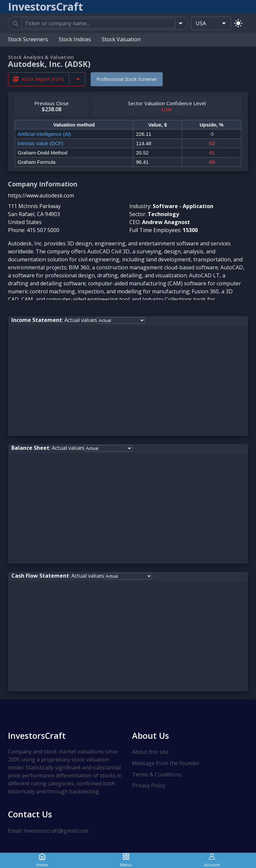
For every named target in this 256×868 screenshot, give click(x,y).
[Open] (180, 23)
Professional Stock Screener (127, 79)
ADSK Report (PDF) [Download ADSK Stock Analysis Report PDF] (39, 79)
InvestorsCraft (37, 735)
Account (212, 860)
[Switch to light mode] (238, 23)
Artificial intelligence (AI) (44, 134)
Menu (126, 860)
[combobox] (98, 23)
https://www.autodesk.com (41, 195)
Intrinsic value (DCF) (40, 143)
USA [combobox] (201, 23)
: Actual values (54, 320)
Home (42, 860)
